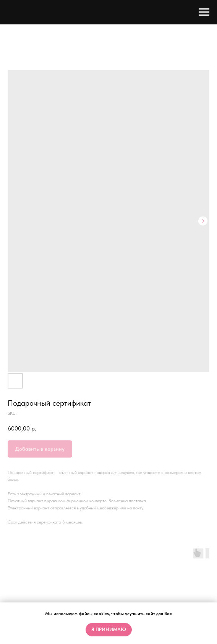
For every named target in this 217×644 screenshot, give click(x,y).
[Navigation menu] (204, 12)
